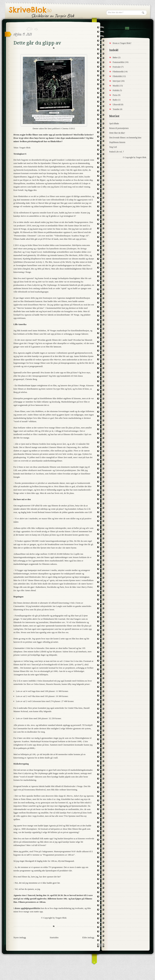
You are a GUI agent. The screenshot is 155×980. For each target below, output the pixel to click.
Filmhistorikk (118, 72)
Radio (115, 100)
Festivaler (117, 67)
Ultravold (117, 104)
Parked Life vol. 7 (117, 152)
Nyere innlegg (20, 937)
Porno (115, 95)
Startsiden (54, 937)
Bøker (115, 57)
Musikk (116, 86)
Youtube (116, 109)
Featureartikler (119, 62)
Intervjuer (117, 81)
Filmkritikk (117, 76)
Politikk (116, 90)
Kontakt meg (127, 28)
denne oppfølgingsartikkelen (28, 908)
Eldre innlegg (88, 937)
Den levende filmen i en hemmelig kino (125, 138)
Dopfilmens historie (117, 142)
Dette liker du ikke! (117, 133)
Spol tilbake (114, 123)
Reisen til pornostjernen (119, 128)
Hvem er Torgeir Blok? (122, 43)
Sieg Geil (113, 147)
